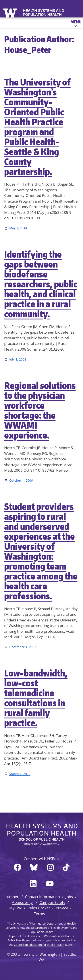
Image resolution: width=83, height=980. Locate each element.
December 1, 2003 (23, 647)
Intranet (11, 897)
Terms (39, 914)
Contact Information (42, 897)
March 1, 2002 (20, 774)
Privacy (62, 908)
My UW (15, 908)
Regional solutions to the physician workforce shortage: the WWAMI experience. (40, 410)
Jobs (69, 897)
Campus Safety (52, 902)
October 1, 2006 (21, 480)
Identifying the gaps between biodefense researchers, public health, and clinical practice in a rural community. (41, 284)
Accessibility (22, 902)
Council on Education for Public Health (39, 945)
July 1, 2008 (18, 359)
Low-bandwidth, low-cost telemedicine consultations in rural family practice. (36, 698)
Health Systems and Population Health (43, 13)
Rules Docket (39, 908)
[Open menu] (76, 23)
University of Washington (11, 12)
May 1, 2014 (18, 228)
